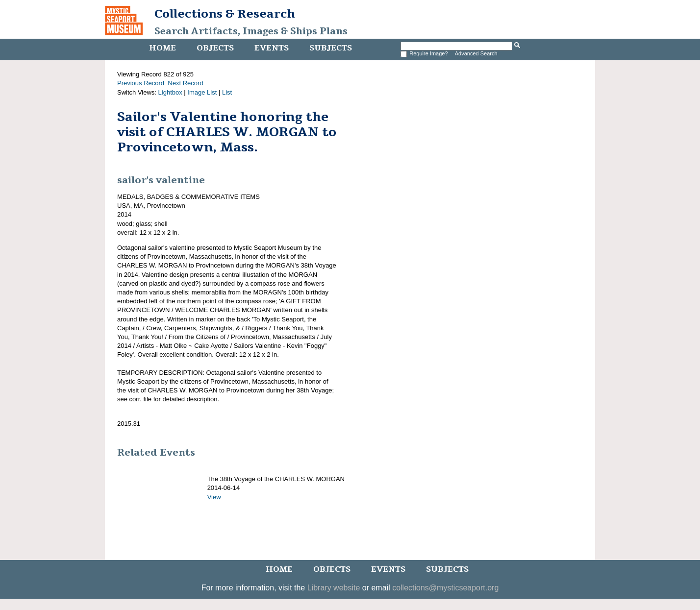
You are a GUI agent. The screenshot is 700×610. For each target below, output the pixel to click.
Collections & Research (225, 14)
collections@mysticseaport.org (445, 588)
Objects (215, 48)
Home (162, 48)
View (214, 497)
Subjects (331, 48)
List (227, 92)
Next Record (185, 83)
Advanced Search (476, 53)
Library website (334, 588)
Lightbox (170, 92)
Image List (202, 92)
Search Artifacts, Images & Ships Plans (251, 31)
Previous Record (141, 83)
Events (272, 48)
